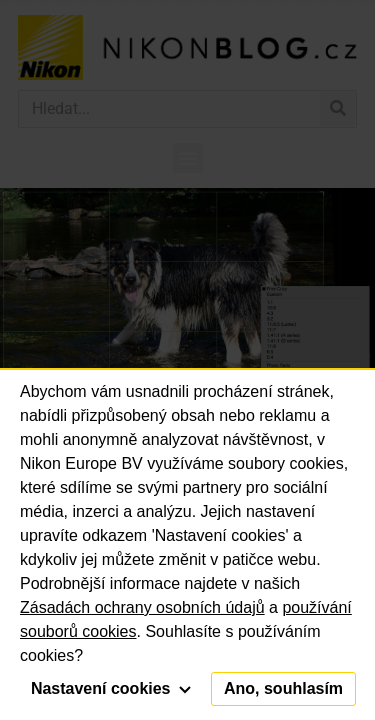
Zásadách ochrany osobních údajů (142, 607)
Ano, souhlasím (283, 688)
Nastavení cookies (111, 688)
